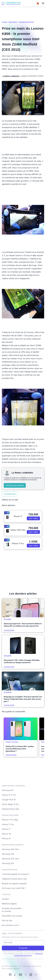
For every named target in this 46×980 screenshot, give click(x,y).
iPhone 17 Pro (8, 824)
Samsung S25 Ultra (10, 859)
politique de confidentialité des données (28, 955)
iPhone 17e (7, 834)
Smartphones (10, 494)
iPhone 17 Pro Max (10, 820)
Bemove (17, 968)
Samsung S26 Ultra (10, 849)
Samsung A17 (8, 790)
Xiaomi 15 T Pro (9, 795)
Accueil (4, 22)
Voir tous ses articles (15, 485)
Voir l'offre (33, 518)
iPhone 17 (6, 829)
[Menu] (43, 3)
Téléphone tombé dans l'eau (14, 879)
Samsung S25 (8, 863)
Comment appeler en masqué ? (16, 874)
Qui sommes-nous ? (11, 925)
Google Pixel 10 (9, 800)
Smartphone (13, 22)
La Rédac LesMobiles (11, 76)
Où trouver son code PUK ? (14, 888)
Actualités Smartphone (26, 22)
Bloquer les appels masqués (14, 883)
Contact (5, 899)
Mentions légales (9, 904)
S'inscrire (23, 948)
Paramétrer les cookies (12, 916)
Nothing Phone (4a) (10, 809)
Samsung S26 (8, 854)
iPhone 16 (6, 838)
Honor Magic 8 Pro (10, 804)
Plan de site (7, 920)
